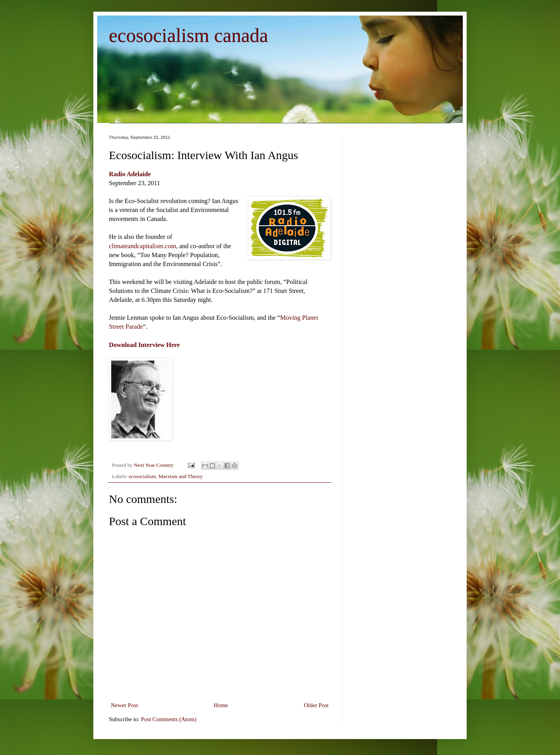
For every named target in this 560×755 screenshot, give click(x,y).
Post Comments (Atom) (169, 719)
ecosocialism (142, 476)
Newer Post (124, 705)
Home (221, 705)
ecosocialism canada (189, 35)
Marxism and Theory (181, 476)
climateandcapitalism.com (143, 246)
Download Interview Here (144, 345)
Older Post (316, 705)
